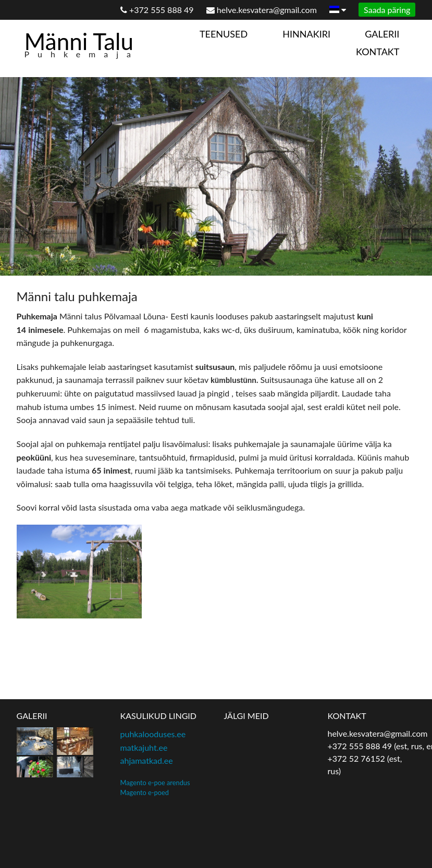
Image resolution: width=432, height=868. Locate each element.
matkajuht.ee (144, 747)
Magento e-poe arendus (155, 783)
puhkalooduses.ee (153, 734)
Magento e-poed (145, 792)
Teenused (224, 34)
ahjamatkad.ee (147, 760)
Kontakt (378, 52)
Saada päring (387, 10)
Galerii (382, 34)
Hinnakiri (306, 34)
